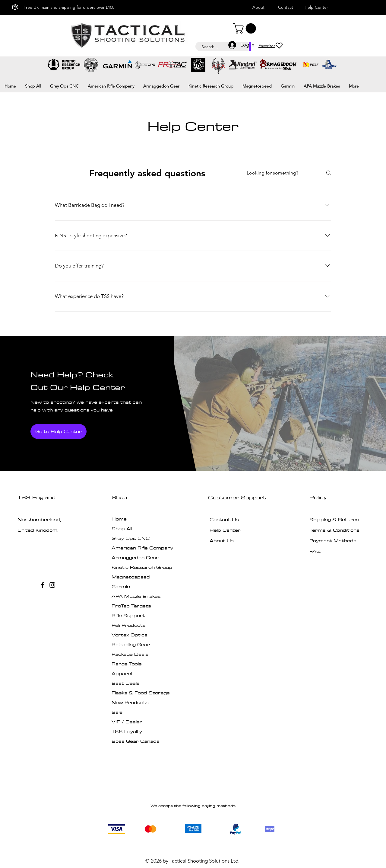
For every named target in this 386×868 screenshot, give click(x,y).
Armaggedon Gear (135, 557)
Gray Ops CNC (131, 538)
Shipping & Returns (334, 519)
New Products (130, 702)
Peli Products (129, 625)
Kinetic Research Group (142, 567)
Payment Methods (334, 541)
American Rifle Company (142, 548)
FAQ (315, 551)
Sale (117, 712)
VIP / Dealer (127, 722)
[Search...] (219, 47)
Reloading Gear (131, 644)
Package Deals (130, 654)
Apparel (122, 673)
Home (119, 519)
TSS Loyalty (127, 731)
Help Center (225, 530)
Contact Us (224, 519)
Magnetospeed (131, 577)
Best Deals (126, 683)
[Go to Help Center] (59, 431)
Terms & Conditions (334, 530)
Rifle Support (128, 615)
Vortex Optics (130, 635)
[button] (246, 28)
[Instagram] (52, 585)
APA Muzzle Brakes (136, 596)
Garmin (121, 586)
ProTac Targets (131, 606)
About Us (222, 541)
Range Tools (127, 664)
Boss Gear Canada (136, 741)
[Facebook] (43, 585)
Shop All (122, 528)
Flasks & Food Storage (141, 693)
